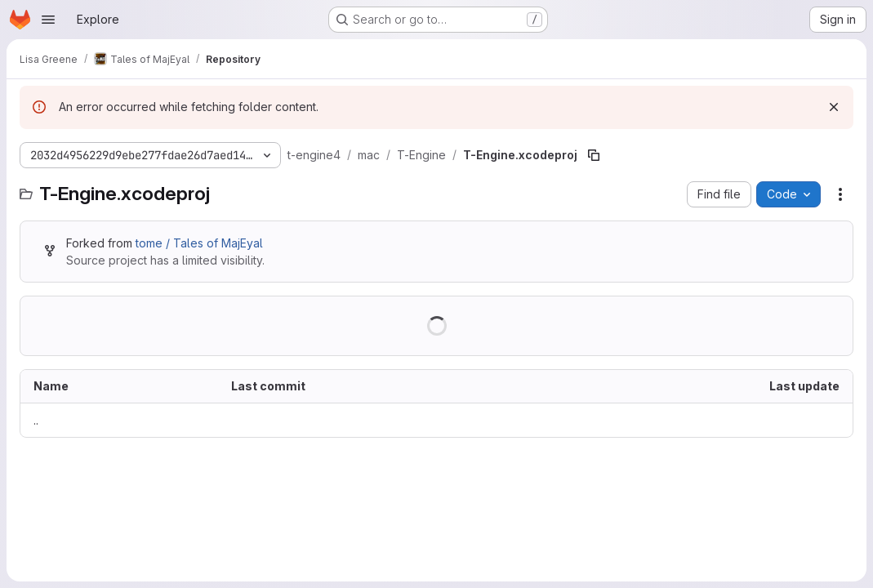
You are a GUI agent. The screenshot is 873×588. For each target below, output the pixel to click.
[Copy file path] (594, 155)
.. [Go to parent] (36, 420)
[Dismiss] (834, 107)
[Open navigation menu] (48, 20)
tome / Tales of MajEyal (199, 243)
